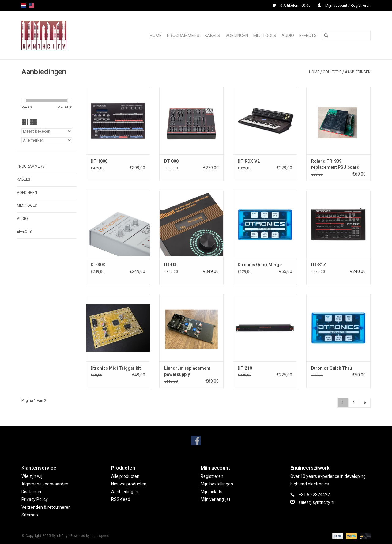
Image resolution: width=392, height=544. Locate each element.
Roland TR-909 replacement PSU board (335, 164)
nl (24, 6)
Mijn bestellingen (217, 484)
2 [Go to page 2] (354, 403)
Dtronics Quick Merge (260, 265)
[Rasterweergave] (26, 123)
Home (156, 36)
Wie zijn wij (32, 476)
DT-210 (245, 368)
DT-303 (98, 265)
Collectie (332, 72)
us (32, 6)
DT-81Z (319, 265)
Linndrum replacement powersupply (187, 371)
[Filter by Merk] (47, 140)
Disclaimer (32, 492)
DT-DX (170, 265)
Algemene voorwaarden (45, 484)
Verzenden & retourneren (46, 507)
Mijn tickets (211, 492)
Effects (308, 36)
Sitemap (30, 515)
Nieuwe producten (129, 484)
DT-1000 (99, 161)
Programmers (183, 36)
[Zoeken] (346, 36)
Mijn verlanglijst (215, 499)
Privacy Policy (35, 499)
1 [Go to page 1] (343, 403)
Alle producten (125, 476)
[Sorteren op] (47, 131)
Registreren (212, 476)
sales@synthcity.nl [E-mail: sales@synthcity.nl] (316, 502)
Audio (288, 36)
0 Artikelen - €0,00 (292, 6)
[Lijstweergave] (34, 123)
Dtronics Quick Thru (332, 368)
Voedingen (237, 36)
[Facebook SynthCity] (196, 440)
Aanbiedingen (358, 72)
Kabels (212, 36)
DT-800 (171, 161)
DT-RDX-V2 (249, 161)
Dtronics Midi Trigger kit (116, 368)
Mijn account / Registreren (344, 6)
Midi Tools (265, 36)
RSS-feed (121, 499)
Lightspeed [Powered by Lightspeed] (100, 536)
